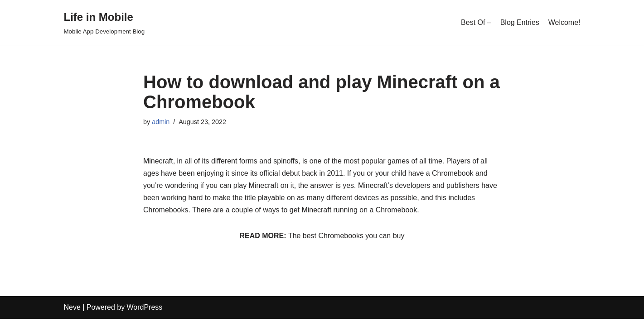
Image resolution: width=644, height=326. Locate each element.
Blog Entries (519, 22)
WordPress (145, 314)
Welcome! (564, 22)
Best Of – (476, 22)
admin (161, 122)
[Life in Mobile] (104, 22)
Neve (72, 314)
